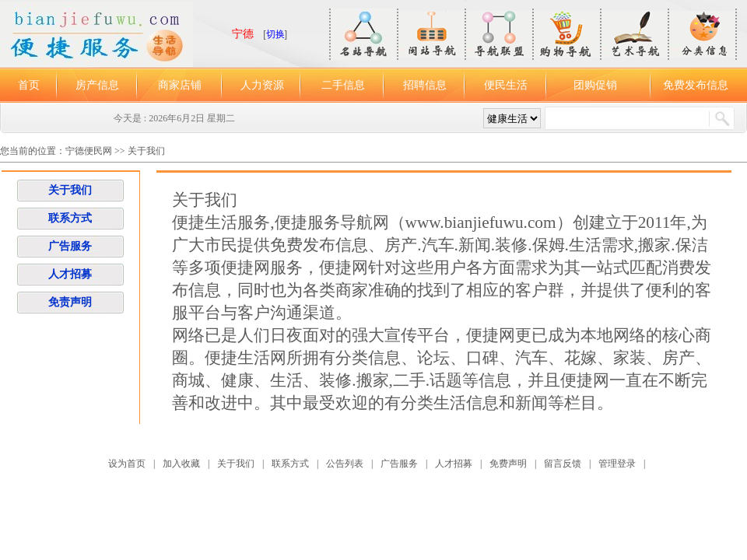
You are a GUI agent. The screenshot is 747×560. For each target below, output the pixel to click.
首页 (29, 85)
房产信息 (97, 85)
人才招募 (70, 274)
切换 (275, 34)
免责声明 (70, 302)
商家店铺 (180, 85)
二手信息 (343, 85)
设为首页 (127, 464)
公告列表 (345, 464)
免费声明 (508, 464)
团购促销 (595, 85)
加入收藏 (181, 464)
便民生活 (506, 85)
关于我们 (146, 151)
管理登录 (617, 464)
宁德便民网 (90, 151)
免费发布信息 (696, 85)
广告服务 (70, 246)
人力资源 (262, 85)
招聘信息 (425, 85)
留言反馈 (563, 464)
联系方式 (70, 218)
